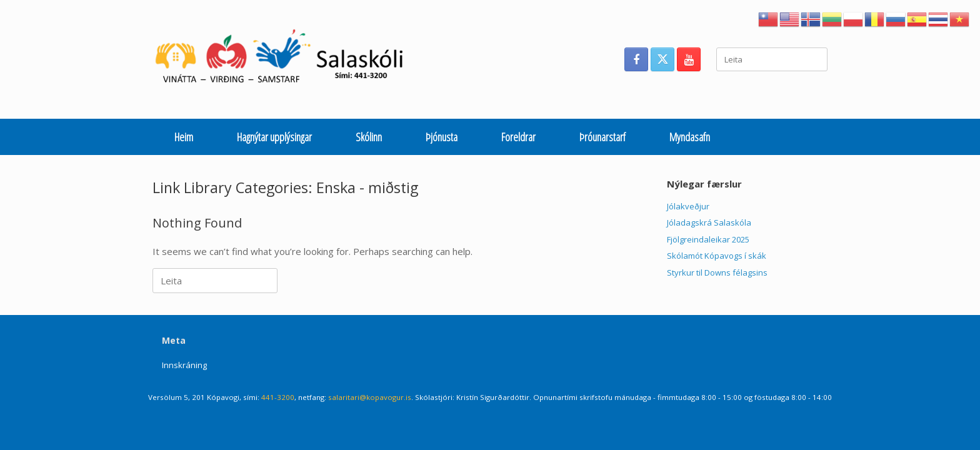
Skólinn (369, 137)
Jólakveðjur (688, 206)
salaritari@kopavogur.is (370, 397)
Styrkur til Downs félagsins (717, 272)
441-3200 (278, 397)
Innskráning (184, 365)
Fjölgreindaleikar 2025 (708, 239)
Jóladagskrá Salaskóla (709, 222)
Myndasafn (690, 137)
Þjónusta (442, 137)
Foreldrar (518, 137)
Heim (184, 137)
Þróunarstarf (602, 137)
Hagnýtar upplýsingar (274, 137)
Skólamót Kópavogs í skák (717, 256)
